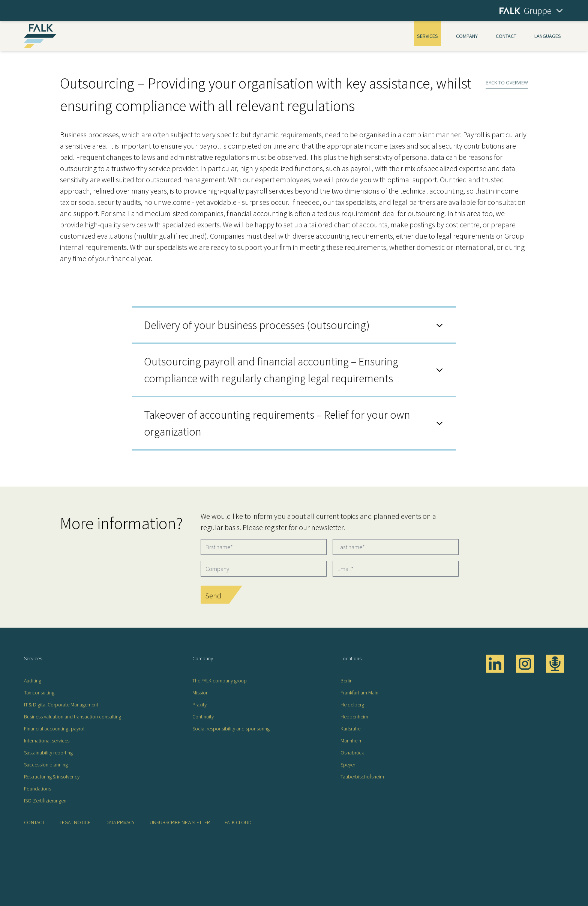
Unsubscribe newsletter (180, 822)
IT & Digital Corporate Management (61, 705)
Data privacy (120, 822)
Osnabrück (352, 753)
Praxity (199, 705)
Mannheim (352, 741)
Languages (548, 36)
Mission (200, 693)
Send (213, 596)
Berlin (346, 681)
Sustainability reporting (48, 753)
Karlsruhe (350, 729)
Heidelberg (352, 705)
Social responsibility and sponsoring (231, 729)
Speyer (348, 765)
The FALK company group (220, 681)
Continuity (203, 717)
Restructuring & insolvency (52, 777)
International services (47, 741)
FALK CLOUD (238, 822)
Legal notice (75, 822)
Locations (351, 658)
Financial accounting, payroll (55, 729)
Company (467, 36)
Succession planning (46, 765)
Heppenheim (354, 717)
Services (427, 36)
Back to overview (507, 83)
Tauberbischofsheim (362, 777)
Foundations (37, 789)
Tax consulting (39, 693)
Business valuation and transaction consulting (73, 717)
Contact (506, 36)
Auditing (33, 681)
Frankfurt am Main (359, 693)
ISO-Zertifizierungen (45, 801)
